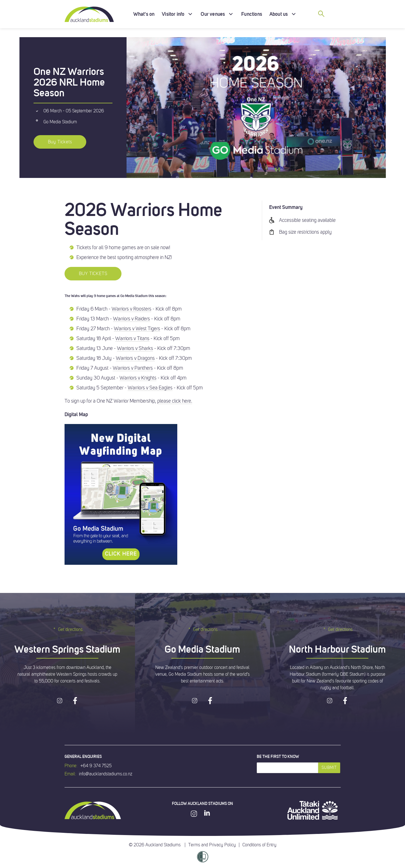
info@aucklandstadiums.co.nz (106, 774)
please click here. (175, 401)
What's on (144, 14)
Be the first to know (278, 757)
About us (279, 14)
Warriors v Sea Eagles (150, 388)
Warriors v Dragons (135, 358)
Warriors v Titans (132, 338)
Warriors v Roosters (131, 309)
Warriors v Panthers (133, 368)
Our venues (213, 14)
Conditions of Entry (259, 845)
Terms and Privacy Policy (212, 845)
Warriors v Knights (138, 378)
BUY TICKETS (93, 274)
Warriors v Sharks (135, 348)
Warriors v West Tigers (137, 329)
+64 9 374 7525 (96, 766)
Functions (252, 14)
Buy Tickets (60, 142)
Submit (329, 768)
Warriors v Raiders (131, 319)
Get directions (67, 629)
